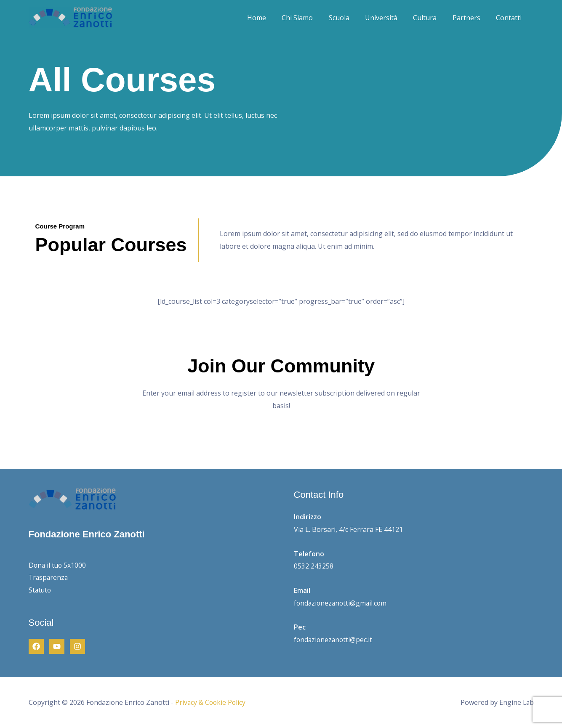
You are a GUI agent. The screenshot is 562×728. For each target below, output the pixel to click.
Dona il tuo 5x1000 (58, 565)
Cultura (431, 18)
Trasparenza (49, 577)
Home (271, 18)
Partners (470, 18)
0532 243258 (314, 566)
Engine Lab (516, 702)
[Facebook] (36, 646)
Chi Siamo (310, 18)
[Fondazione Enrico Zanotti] (71, 17)
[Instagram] (77, 646)
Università (389, 18)
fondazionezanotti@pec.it (334, 640)
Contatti (510, 18)
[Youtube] (57, 646)
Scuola (349, 18)
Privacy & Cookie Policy (211, 702)
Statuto (40, 590)
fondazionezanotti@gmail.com (342, 603)
